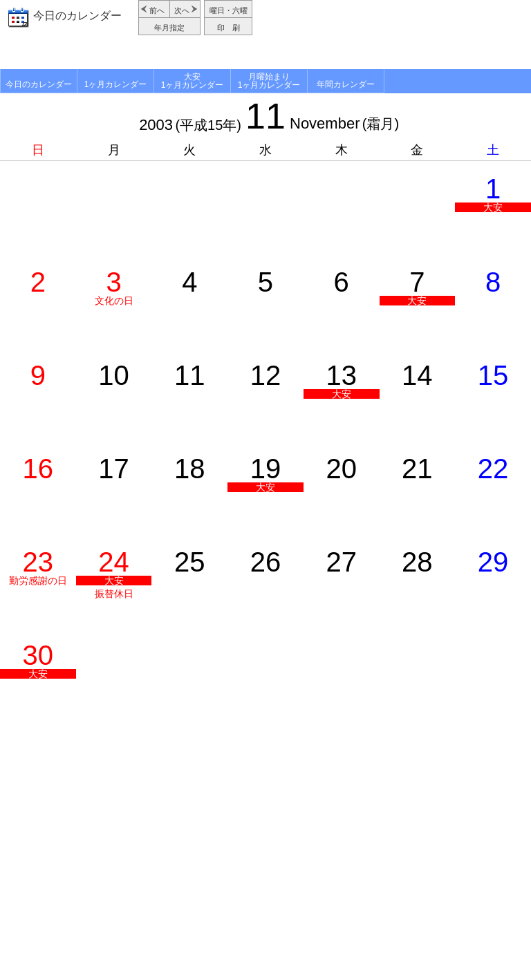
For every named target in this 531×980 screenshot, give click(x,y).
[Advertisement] (393, 35)
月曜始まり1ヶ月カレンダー (269, 81)
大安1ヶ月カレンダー (193, 81)
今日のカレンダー (77, 16)
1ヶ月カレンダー (116, 84)
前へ (157, 10)
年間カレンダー (346, 84)
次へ (182, 10)
